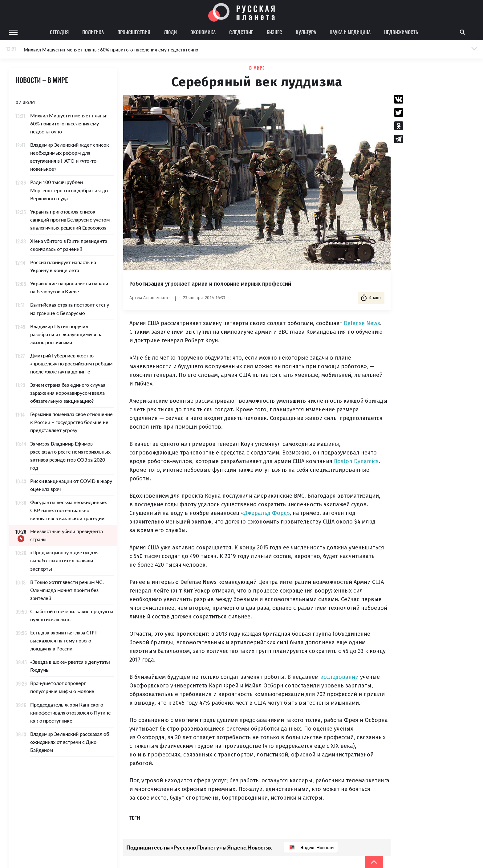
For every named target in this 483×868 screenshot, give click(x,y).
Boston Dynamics (356, 461)
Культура (306, 32)
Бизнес (274, 32)
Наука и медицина (350, 32)
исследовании (339, 677)
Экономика (203, 32)
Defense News (362, 323)
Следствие (241, 32)
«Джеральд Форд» (265, 513)
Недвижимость (401, 32)
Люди (170, 32)
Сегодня (59, 32)
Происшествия (134, 32)
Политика (93, 32)
